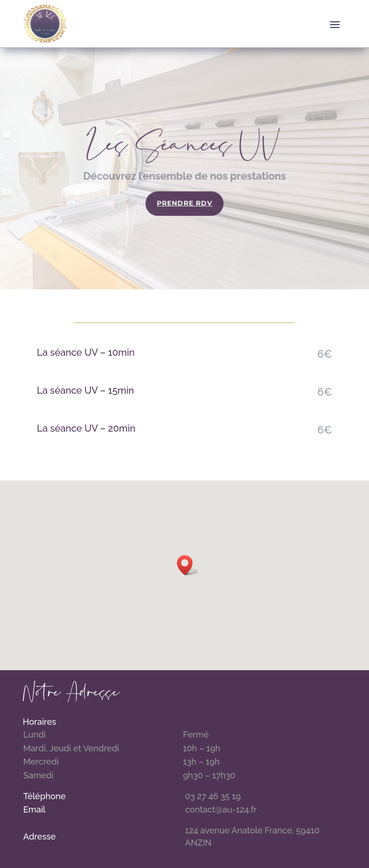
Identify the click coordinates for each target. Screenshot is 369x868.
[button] (188, 565)
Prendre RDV (185, 203)
